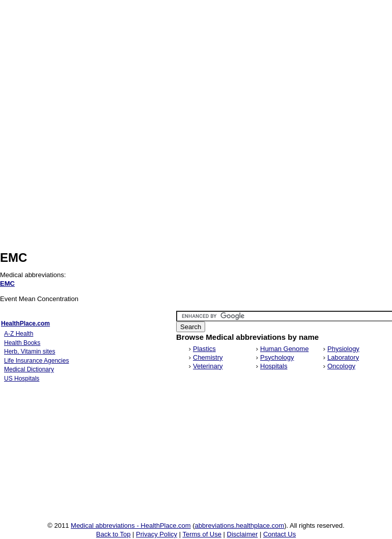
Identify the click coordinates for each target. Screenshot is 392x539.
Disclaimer (243, 534)
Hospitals (274, 366)
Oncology (341, 366)
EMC (7, 284)
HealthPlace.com (25, 324)
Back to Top (114, 534)
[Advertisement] (95, 145)
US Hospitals (22, 379)
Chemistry (208, 357)
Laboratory (343, 357)
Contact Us (279, 534)
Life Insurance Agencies (36, 361)
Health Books (22, 343)
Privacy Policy (157, 534)
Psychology (277, 357)
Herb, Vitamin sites (30, 352)
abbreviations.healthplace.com (240, 525)
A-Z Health (19, 334)
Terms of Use (202, 534)
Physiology (343, 349)
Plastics (204, 349)
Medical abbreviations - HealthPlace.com (131, 525)
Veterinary (208, 366)
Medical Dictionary (29, 369)
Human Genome (284, 349)
